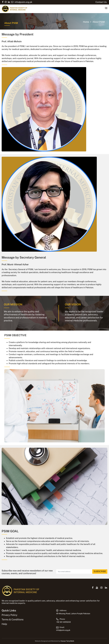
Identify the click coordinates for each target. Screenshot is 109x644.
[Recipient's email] (74, 572)
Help (4, 624)
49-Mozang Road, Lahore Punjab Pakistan (73, 614)
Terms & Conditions (13, 619)
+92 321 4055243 (63, 622)
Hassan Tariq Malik (67, 641)
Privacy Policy (9, 615)
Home (86, 22)
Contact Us (101, 2)
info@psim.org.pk (63, 630)
